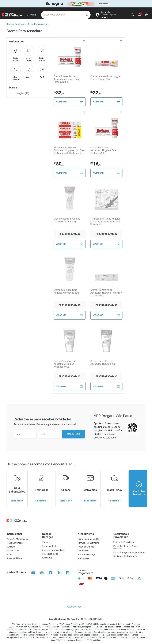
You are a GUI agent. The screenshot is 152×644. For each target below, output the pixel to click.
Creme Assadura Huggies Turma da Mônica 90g (67, 220)
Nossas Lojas (13, 551)
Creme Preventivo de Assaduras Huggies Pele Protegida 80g (67, 79)
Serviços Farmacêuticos (53, 550)
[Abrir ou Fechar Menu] (32, 15)
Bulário (10, 554)
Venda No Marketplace (17, 539)
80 (59, 164)
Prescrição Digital (50, 554)
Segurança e (129, 535)
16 (96, 164)
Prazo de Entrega (86, 547)
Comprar (70, 102)
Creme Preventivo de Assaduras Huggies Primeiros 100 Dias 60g (106, 293)
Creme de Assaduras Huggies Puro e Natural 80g (106, 78)
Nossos (58, 535)
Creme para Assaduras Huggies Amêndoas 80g (66, 291)
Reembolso (83, 551)
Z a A (42, 71)
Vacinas (46, 542)
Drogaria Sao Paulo (16, 24)
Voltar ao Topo (76, 607)
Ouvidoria (11, 547)
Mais (16, 54)
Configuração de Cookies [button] (125, 556)
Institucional (14, 534)
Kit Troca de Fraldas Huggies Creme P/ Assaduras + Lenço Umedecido (106, 222)
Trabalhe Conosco (15, 543)
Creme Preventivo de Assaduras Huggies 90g (103, 363)
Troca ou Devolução (87, 554)
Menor (29, 54)
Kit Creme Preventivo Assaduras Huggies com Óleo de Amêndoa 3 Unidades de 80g (69, 150)
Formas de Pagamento (89, 543)
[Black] (76, 4)
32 (59, 93)
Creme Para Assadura (38, 24)
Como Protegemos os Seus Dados (129, 552)
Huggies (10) (22, 93)
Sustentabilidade (14, 558)
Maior (42, 54)
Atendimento (86, 534)
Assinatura (47, 558)
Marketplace (84, 558)
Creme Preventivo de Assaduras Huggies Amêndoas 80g (65, 364)
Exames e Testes (50, 546)
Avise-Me (70, 244)
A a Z (29, 71)
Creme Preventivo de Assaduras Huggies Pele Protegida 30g (103, 150)
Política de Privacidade (124, 542)
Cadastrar (73, 434)
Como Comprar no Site (88, 539)
